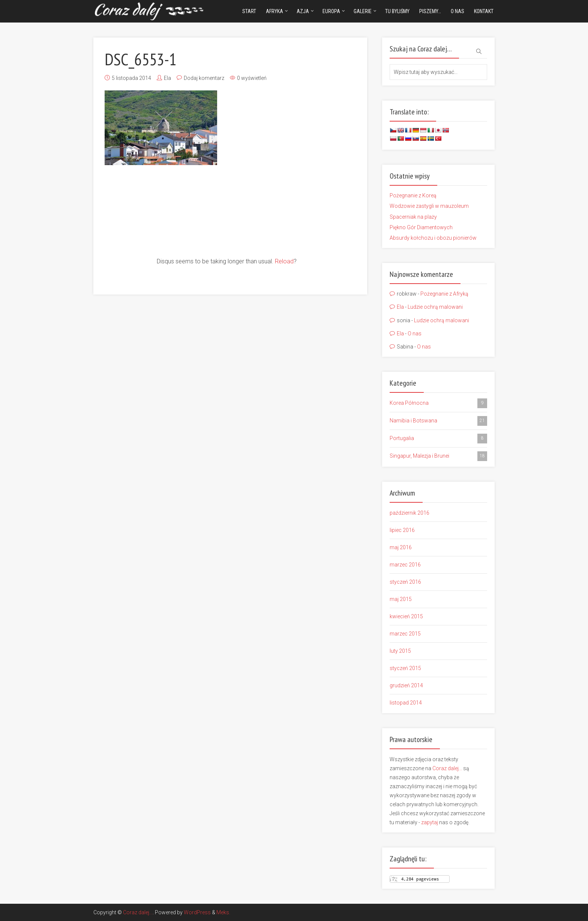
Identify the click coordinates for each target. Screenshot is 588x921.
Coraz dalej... (447, 768)
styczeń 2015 (405, 668)
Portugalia (438, 439)
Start (249, 11)
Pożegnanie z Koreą (413, 195)
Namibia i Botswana (438, 421)
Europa (331, 11)
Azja (303, 11)
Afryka (274, 11)
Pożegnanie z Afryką (444, 294)
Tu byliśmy (397, 11)
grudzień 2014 (406, 685)
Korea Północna (438, 403)
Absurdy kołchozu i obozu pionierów (433, 238)
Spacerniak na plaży (413, 217)
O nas (457, 11)
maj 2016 (401, 547)
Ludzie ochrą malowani (435, 307)
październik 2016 (409, 513)
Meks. (223, 912)
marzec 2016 (405, 565)
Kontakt (484, 11)
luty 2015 (400, 651)
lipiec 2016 (402, 530)
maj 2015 (401, 599)
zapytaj (430, 822)
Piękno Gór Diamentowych (421, 227)
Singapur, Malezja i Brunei (438, 456)
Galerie (363, 11)
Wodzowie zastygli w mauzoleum (429, 206)
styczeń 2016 (405, 582)
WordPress (197, 912)
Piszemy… (430, 11)
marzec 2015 (405, 634)
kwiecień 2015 (406, 616)
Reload (284, 261)
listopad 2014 (406, 703)
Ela (167, 78)
